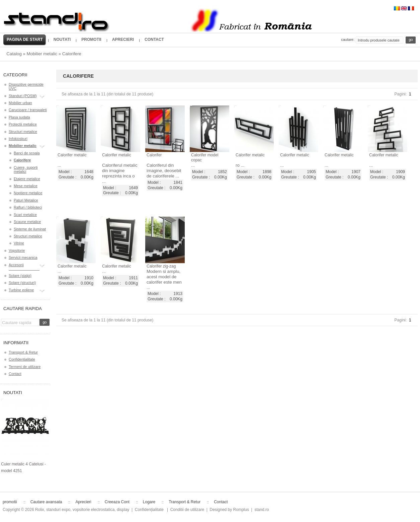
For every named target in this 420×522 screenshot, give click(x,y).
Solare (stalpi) (20, 276)
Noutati (62, 40)
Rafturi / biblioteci (28, 207)
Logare (149, 502)
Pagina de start (25, 40)
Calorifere (72, 54)
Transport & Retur (23, 352)
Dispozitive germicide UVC (26, 86)
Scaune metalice (27, 222)
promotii (91, 40)
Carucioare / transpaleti (28, 110)
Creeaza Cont (117, 502)
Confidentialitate (22, 359)
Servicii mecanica (23, 257)
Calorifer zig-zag (161, 266)
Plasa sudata (19, 117)
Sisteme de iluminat (30, 229)
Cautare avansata (46, 502)
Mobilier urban (20, 103)
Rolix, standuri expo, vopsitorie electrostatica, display (82, 510)
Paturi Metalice (26, 200)
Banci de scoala (27, 153)
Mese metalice (26, 186)
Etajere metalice (27, 179)
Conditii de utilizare (187, 510)
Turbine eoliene (21, 291)
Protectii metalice (23, 124)
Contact (154, 40)
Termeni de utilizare (25, 367)
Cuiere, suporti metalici (26, 169)
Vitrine (19, 243)
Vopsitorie (17, 250)
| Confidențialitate (148, 510)
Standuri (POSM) (23, 97)
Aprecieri (123, 40)
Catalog (14, 54)
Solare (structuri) (22, 283)
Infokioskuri (18, 139)
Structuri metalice (23, 132)
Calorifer (154, 155)
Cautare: (348, 40)
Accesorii (16, 266)
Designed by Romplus (229, 510)
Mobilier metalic (42, 54)
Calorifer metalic (72, 155)
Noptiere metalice (28, 193)
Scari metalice (25, 215)
